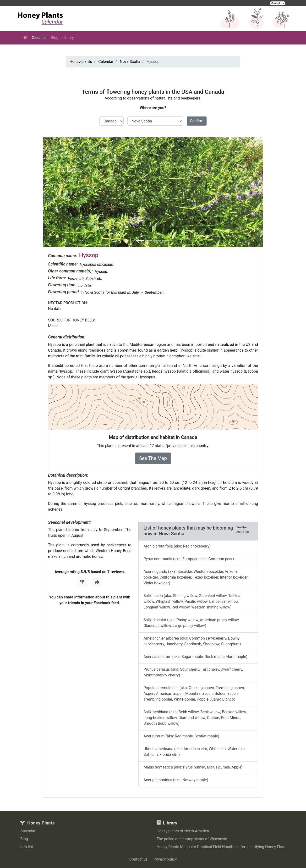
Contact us (139, 859)
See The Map (153, 458)
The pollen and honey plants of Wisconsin (192, 839)
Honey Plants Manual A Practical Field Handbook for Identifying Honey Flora (221, 847)
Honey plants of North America (183, 831)
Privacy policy (165, 859)
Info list (27, 847)
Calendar (39, 38)
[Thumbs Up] (97, 582)
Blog (55, 38)
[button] (60, 192)
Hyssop (101, 272)
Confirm (197, 121)
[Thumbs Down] (82, 582)
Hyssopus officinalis (96, 264)
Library (68, 38)
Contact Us (278, 3)
